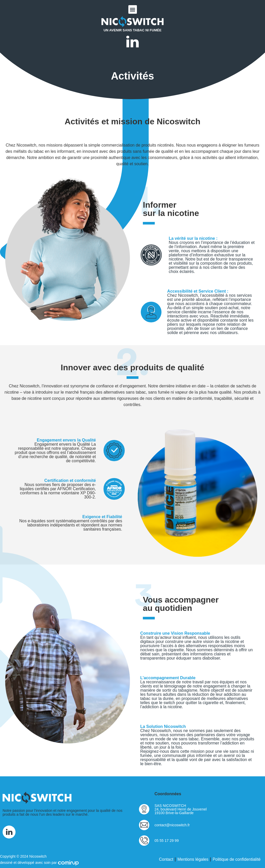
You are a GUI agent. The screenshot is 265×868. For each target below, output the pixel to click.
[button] (133, 9)
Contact (166, 859)
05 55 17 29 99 (167, 841)
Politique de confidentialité (237, 859)
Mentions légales (193, 859)
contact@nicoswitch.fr (172, 825)
